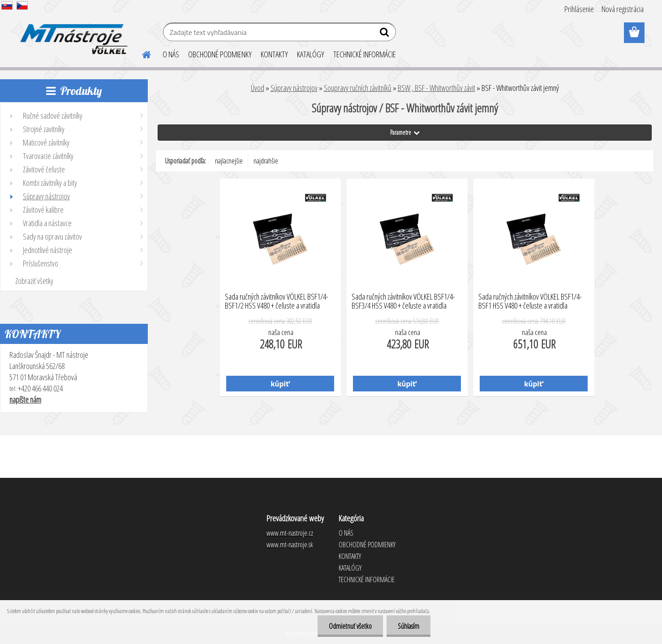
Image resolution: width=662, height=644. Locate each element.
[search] (385, 34)
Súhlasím (408, 626)
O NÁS (171, 54)
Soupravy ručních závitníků (358, 88)
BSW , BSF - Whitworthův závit (436, 88)
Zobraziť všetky (34, 281)
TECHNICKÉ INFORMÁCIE (365, 54)
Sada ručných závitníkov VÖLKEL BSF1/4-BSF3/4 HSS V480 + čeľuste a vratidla (403, 301)
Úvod (258, 88)
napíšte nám (25, 399)
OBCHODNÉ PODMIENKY (220, 54)
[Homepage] (141, 53)
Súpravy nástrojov (294, 88)
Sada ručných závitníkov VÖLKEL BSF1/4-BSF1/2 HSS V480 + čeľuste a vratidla (277, 301)
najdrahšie (266, 161)
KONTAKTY (274, 54)
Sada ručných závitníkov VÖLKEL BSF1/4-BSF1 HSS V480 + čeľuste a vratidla (530, 301)
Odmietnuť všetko (350, 626)
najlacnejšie (229, 161)
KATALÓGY (311, 54)
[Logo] (72, 33)
